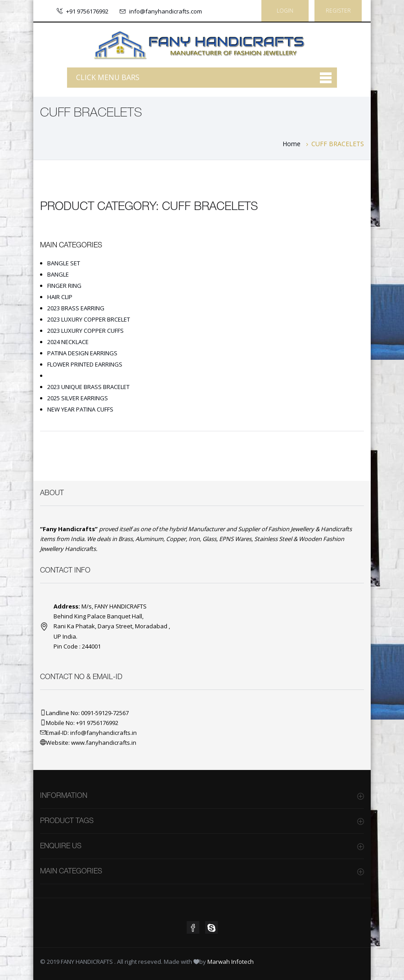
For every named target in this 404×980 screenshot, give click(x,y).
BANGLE (58, 274)
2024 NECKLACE (68, 342)
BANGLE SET (64, 263)
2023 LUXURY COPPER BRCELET (89, 319)
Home (292, 144)
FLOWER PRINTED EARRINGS (85, 364)
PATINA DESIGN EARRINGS (82, 353)
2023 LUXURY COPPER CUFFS (85, 331)
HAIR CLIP (60, 297)
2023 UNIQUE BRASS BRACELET (88, 387)
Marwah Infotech (231, 962)
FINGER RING (64, 286)
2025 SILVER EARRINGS (78, 398)
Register (338, 11)
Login (285, 11)
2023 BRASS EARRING (76, 308)
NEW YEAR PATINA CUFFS (80, 409)
